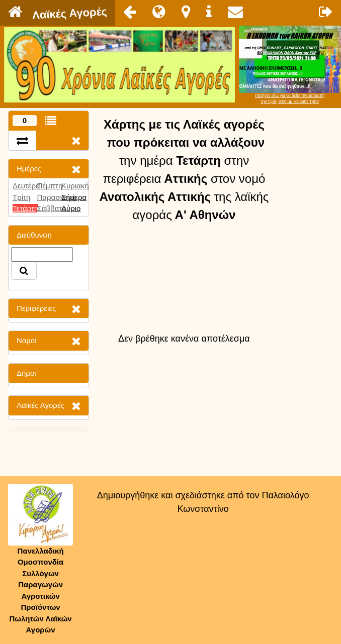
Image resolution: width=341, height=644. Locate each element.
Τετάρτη (25, 208)
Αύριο (71, 208)
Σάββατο (51, 208)
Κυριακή (75, 186)
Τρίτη (21, 197)
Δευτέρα (26, 186)
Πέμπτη (50, 186)
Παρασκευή (56, 197)
